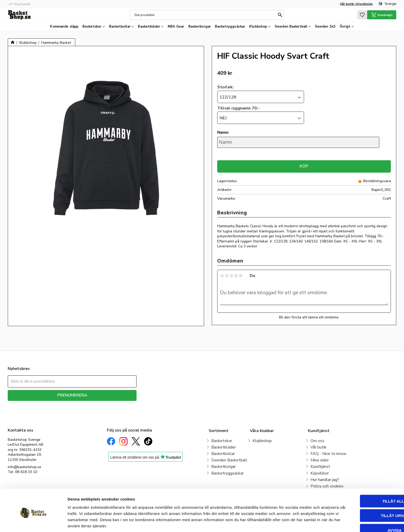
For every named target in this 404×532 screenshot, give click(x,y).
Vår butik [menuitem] (318, 447)
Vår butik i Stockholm (356, 4)
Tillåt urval (361, 495)
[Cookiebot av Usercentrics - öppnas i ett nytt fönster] (33, 522)
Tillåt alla (361, 480)
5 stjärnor (241, 276)
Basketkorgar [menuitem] (200, 27)
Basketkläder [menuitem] (149, 27)
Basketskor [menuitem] (92, 27)
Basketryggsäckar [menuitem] (230, 27)
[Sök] (280, 15)
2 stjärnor (227, 276)
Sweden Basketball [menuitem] (291, 27)
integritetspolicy (90, 405)
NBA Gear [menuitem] (176, 27)
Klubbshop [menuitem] (258, 27)
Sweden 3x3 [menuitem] (325, 27)
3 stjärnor (232, 276)
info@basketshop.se (24, 467)
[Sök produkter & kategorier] (205, 15)
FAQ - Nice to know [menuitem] (328, 454)
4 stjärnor (236, 276)
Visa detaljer (280, 522)
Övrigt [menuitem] (345, 27)
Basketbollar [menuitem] (120, 27)
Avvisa (361, 509)
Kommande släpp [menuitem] (64, 27)
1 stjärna (222, 276)
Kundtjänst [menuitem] (320, 467)
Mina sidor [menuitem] (320, 460)
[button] (362, 15)
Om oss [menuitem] (317, 441)
